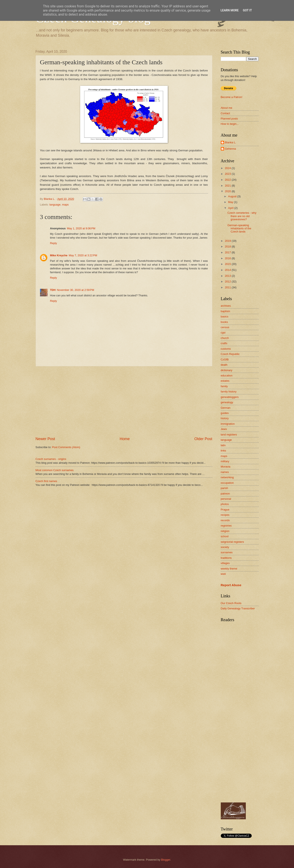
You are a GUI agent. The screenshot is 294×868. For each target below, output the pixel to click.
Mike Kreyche (59, 255)
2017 (228, 252)
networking (227, 477)
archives (226, 306)
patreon (225, 494)
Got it (247, 10)
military (225, 461)
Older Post (203, 439)
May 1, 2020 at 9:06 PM (81, 228)
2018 (228, 247)
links (223, 451)
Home (125, 439)
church (225, 338)
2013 (228, 276)
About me (227, 108)
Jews (224, 429)
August (233, 196)
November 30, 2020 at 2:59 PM (75, 290)
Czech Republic (230, 354)
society (225, 547)
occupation (227, 483)
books (224, 322)
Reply (54, 243)
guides (225, 413)
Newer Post (45, 439)
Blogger (166, 860)
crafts (224, 343)
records (225, 520)
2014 (228, 270)
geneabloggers (230, 397)
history (225, 418)
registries (226, 526)
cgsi (223, 333)
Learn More (230, 10)
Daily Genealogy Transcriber (238, 608)
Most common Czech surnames (55, 470)
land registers (229, 435)
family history (229, 392)
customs (226, 349)
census (225, 327)
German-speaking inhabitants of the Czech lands (239, 228)
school (225, 536)
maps (65, 205)
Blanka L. (231, 142)
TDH (53, 290)
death (224, 365)
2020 (228, 191)
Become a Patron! (232, 97)
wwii (223, 574)
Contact (225, 113)
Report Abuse (231, 585)
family (224, 386)
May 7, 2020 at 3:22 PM (83, 255)
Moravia (226, 467)
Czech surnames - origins (51, 459)
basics (225, 316)
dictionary (227, 370)
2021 (228, 186)
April (231, 208)
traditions (226, 558)
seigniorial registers (232, 542)
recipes (225, 515)
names (225, 472)
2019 (228, 241)
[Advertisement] (124, 401)
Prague (225, 510)
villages (225, 563)
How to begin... (230, 124)
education (227, 376)
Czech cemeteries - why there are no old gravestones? (242, 216)
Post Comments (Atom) (66, 447)
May (231, 202)
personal (226, 499)
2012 (228, 281)
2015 (228, 264)
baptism (225, 311)
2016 (228, 258)
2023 (228, 174)
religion (225, 531)
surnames (227, 552)
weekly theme (229, 569)
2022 (228, 180)
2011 (228, 287)
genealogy (227, 402)
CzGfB (225, 359)
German (226, 408)
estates (225, 381)
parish (224, 488)
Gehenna (231, 149)
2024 (228, 168)
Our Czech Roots (231, 603)
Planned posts (229, 119)
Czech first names (46, 481)
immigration (228, 424)
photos (225, 504)
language (55, 205)
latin (223, 445)
